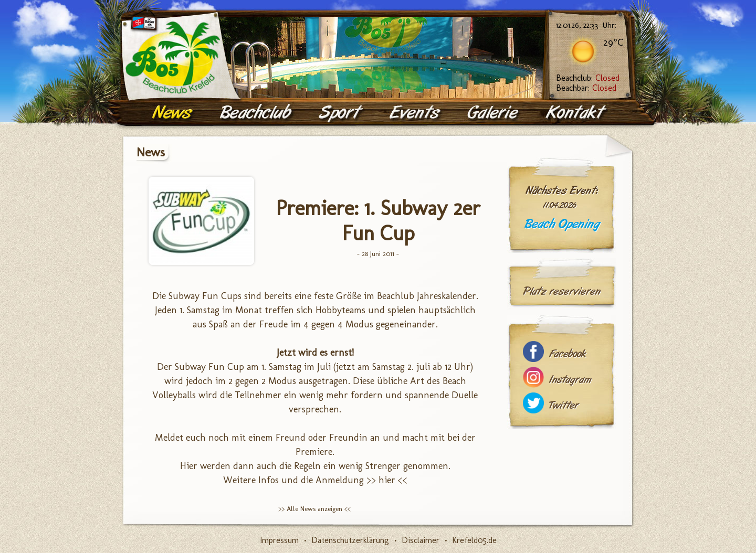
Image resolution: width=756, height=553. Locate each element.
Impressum (279, 540)
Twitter (564, 405)
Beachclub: (588, 78)
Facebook (568, 354)
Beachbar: (586, 88)
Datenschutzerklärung (350, 540)
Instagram (570, 380)
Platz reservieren (562, 291)
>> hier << (387, 480)
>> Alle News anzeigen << (314, 509)
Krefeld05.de (474, 540)
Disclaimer (421, 540)
